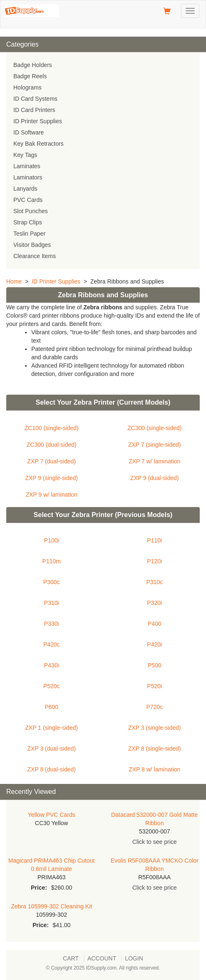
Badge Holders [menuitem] (33, 65)
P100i (52, 540)
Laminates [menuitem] (27, 166)
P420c (52, 644)
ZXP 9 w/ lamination (51, 495)
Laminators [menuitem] (28, 177)
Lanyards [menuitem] (25, 189)
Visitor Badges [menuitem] (32, 245)
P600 (51, 707)
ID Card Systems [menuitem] (35, 99)
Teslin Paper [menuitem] (29, 234)
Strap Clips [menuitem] (28, 222)
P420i (155, 644)
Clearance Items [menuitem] (35, 256)
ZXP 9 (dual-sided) (154, 478)
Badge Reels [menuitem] (30, 76)
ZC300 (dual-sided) (52, 445)
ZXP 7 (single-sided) (154, 445)
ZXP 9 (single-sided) (51, 478)
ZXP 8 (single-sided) (154, 749)
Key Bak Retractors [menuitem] (39, 144)
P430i (52, 665)
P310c (155, 582)
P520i (155, 686)
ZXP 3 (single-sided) (154, 728)
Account (102, 958)
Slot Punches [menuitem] (31, 211)
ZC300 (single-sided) (155, 428)
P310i (52, 603)
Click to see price (154, 842)
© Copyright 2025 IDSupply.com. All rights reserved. (103, 968)
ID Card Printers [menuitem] (34, 110)
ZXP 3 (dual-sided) (51, 749)
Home (14, 281)
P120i (155, 561)
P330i (52, 624)
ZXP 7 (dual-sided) (51, 461)
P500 (154, 665)
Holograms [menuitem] (28, 87)
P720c (155, 707)
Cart (71, 958)
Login (134, 958)
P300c (52, 582)
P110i (155, 540)
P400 (154, 624)
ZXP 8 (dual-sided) (51, 769)
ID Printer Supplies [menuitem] (38, 121)
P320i (155, 603)
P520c (52, 686)
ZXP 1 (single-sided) (51, 728)
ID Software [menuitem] (29, 132)
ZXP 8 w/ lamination (154, 769)
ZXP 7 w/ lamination (154, 461)
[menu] (103, 161)
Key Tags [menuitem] (25, 155)
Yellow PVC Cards (52, 815)
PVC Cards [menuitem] (28, 200)
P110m (51, 561)
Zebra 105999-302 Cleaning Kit (51, 906)
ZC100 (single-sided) (52, 428)
